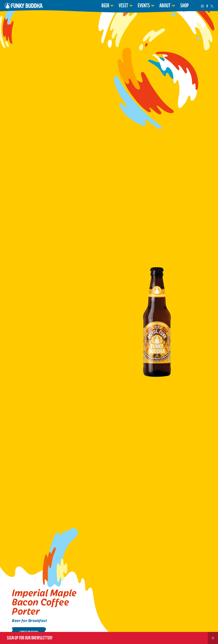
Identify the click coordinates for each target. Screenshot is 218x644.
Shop (184, 5)
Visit (123, 5)
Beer (105, 5)
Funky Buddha (24, 6)
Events (144, 5)
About (165, 5)
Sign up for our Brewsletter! (30, 638)
